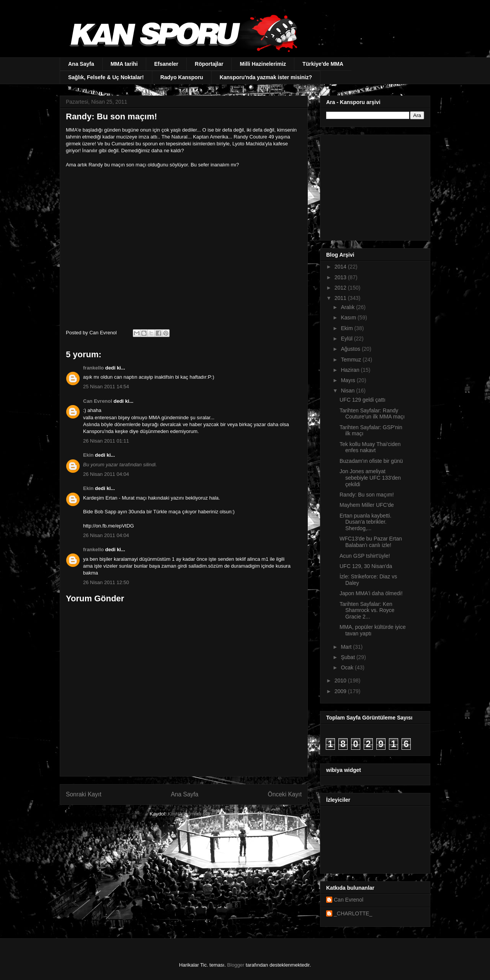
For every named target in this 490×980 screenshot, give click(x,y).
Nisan (348, 391)
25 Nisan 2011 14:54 (106, 387)
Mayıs (349, 380)
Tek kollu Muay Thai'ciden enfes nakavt (370, 447)
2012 (341, 288)
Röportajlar (209, 64)
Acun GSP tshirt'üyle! (365, 556)
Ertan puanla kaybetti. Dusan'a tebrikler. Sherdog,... (365, 522)
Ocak (348, 667)
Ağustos (351, 349)
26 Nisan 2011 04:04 (106, 474)
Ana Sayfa (81, 64)
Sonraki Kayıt (84, 794)
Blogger (236, 965)
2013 (341, 277)
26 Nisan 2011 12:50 (106, 582)
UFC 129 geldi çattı (363, 400)
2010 (341, 680)
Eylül (347, 339)
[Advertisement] (374, 186)
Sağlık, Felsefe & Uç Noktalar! (106, 77)
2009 (341, 691)
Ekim (347, 328)
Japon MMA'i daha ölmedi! (371, 593)
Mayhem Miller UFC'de (367, 505)
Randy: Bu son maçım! (367, 495)
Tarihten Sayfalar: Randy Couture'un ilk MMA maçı (372, 414)
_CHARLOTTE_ (353, 913)
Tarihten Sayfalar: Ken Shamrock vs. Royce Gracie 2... (367, 610)
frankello (93, 368)
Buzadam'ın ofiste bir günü (371, 461)
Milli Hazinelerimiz (263, 64)
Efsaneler (166, 64)
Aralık (348, 307)
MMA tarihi (124, 64)
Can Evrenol (98, 401)
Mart (347, 647)
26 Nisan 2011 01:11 (106, 441)
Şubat (348, 657)
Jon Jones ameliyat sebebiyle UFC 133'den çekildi (370, 478)
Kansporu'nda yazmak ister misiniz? (266, 77)
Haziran (351, 370)
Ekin (88, 455)
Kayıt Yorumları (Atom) (193, 814)
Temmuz (352, 360)
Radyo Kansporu (182, 77)
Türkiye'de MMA (323, 64)
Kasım (349, 317)
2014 (341, 267)
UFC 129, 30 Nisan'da (366, 566)
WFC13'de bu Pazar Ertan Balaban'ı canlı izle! (371, 542)
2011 (341, 298)
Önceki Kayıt (285, 794)
